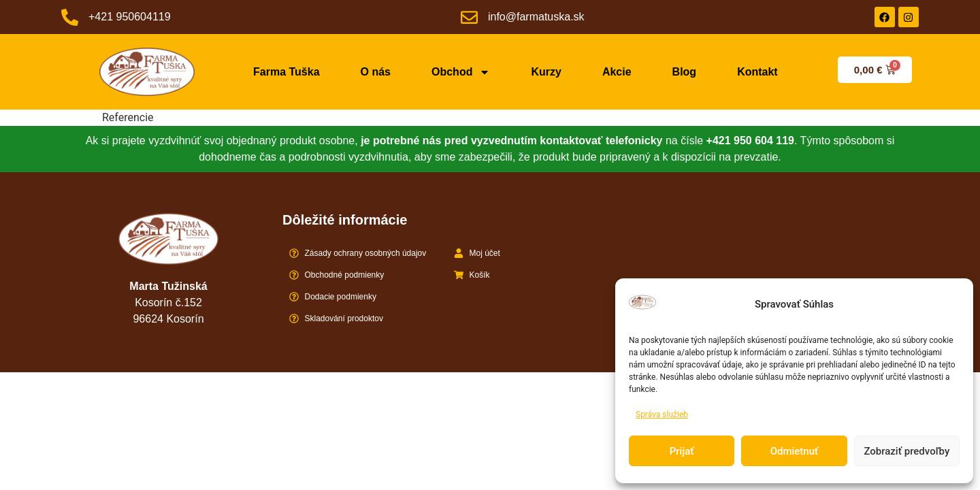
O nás (376, 72)
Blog (685, 72)
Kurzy (546, 72)
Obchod (461, 72)
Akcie (617, 72)
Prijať (682, 451)
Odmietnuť (795, 451)
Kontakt (757, 72)
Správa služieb (662, 414)
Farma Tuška (287, 72)
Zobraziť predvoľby (906, 451)
